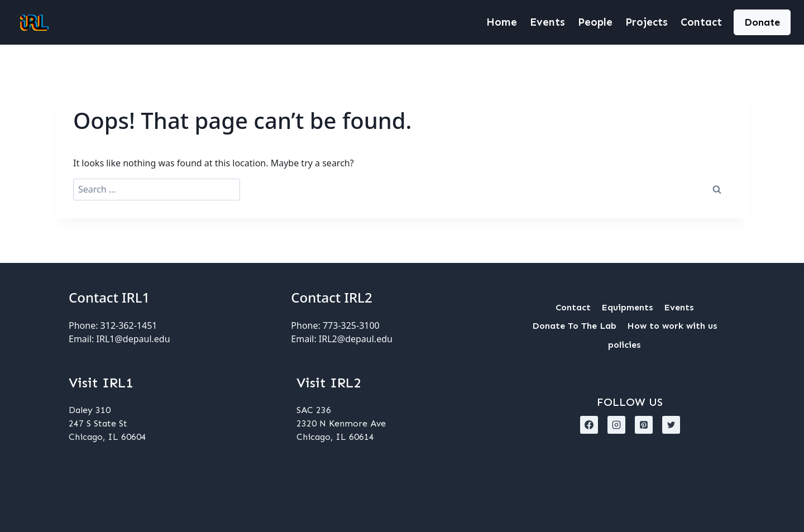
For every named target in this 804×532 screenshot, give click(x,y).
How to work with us (672, 326)
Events (547, 22)
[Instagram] (616, 425)
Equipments (627, 307)
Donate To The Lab (574, 326)
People (595, 22)
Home (502, 22)
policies (624, 345)
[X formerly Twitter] (671, 425)
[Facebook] (589, 425)
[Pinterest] (644, 425)
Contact (701, 22)
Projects (647, 22)
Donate (762, 22)
